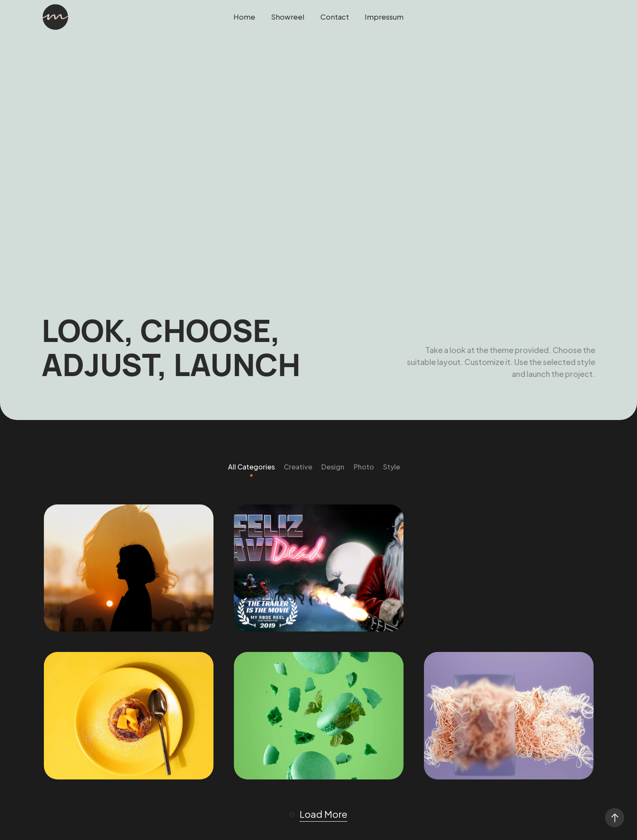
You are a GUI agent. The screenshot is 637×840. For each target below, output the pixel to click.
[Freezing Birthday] (129, 716)
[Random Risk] (509, 716)
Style (392, 467)
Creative (298, 467)
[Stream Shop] (319, 716)
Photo (364, 467)
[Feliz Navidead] (319, 568)
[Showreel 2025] (129, 568)
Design (333, 467)
